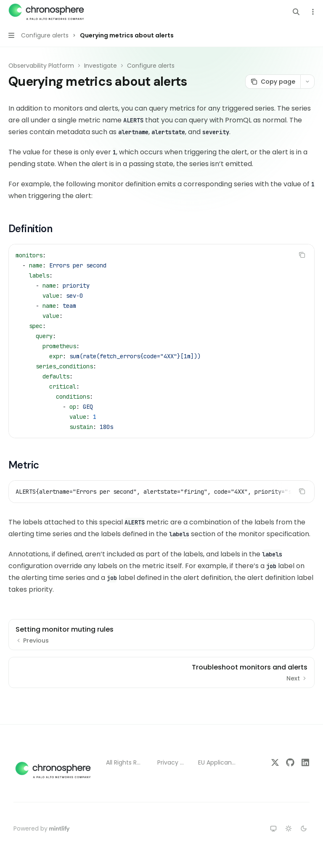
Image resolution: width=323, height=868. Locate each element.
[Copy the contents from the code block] (302, 255)
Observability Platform (41, 66)
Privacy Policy (171, 762)
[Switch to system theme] (273, 828)
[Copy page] (273, 82)
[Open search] (296, 12)
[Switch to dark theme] (304, 828)
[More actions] (312, 12)
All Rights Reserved (125, 762)
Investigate (101, 66)
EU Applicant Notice (218, 762)
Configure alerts (151, 66)
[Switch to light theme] (289, 828)
